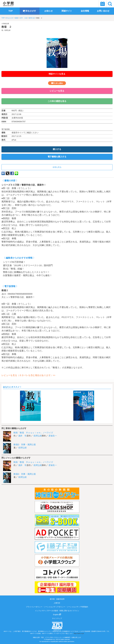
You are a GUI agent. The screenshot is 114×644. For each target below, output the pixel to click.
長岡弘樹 (7, 30)
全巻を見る (57, 167)
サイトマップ (57, 618)
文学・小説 (23, 18)
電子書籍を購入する (57, 157)
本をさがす (10, 18)
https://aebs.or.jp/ (79, 633)
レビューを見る (57, 91)
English (57, 615)
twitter (8, 173)
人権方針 (57, 603)
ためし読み (57, 83)
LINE (16, 173)
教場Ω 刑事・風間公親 (25, 445)
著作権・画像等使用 (57, 599)
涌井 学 (22, 436)
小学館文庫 (5, 24)
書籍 (17, 18)
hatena (3, 173)
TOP (3, 18)
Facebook (12, 173)
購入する (57, 149)
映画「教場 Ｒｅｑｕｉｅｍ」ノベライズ (33, 433)
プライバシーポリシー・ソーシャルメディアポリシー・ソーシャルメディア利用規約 (57, 607)
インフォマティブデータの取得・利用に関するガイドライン (57, 611)
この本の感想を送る (57, 101)
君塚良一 (53, 436)
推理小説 (32, 18)
